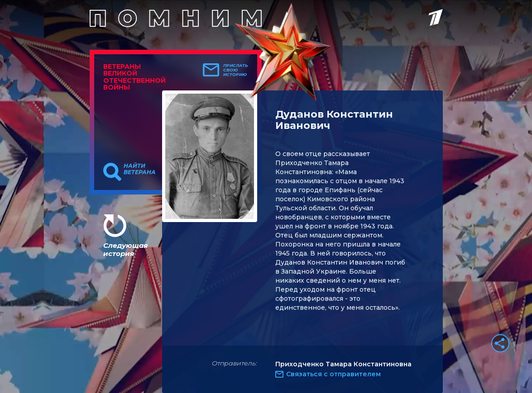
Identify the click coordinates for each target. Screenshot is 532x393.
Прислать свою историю (236, 70)
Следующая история (125, 249)
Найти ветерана (140, 169)
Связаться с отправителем (333, 374)
